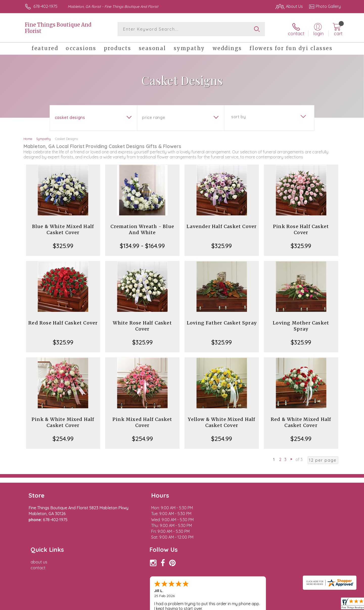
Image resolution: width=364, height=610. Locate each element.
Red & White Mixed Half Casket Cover (301, 422)
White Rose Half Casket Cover (142, 326)
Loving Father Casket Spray (222, 323)
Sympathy (43, 139)
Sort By (238, 117)
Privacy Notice (260, 605)
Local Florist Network (296, 605)
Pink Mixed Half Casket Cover (142, 422)
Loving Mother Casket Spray (301, 326)
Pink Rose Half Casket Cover (301, 229)
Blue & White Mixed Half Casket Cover (63, 229)
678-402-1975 (45, 6)
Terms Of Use (230, 605)
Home (28, 139)
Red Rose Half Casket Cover (63, 323)
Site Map (327, 605)
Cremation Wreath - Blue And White (142, 229)
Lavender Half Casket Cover (222, 226)
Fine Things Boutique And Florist (58, 28)
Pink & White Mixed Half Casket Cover (63, 422)
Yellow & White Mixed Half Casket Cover (222, 422)
